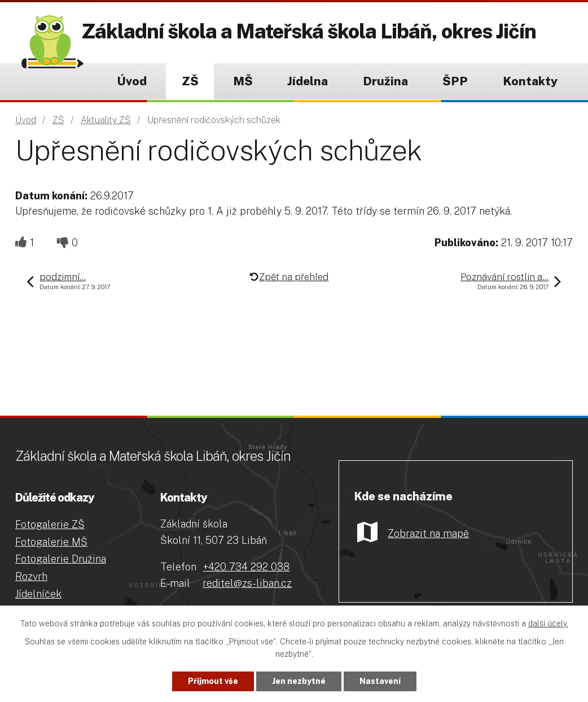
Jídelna (308, 81)
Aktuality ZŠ (106, 120)
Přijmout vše (213, 681)
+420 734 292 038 (246, 567)
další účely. (548, 623)
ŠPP (455, 81)
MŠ (243, 81)
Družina (385, 81)
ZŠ (190, 81)
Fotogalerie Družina (61, 559)
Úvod (132, 81)
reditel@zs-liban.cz (247, 583)
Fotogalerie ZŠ (50, 524)
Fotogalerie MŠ (51, 542)
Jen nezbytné (299, 681)
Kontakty (530, 81)
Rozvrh (31, 576)
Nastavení (380, 681)
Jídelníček (38, 594)
